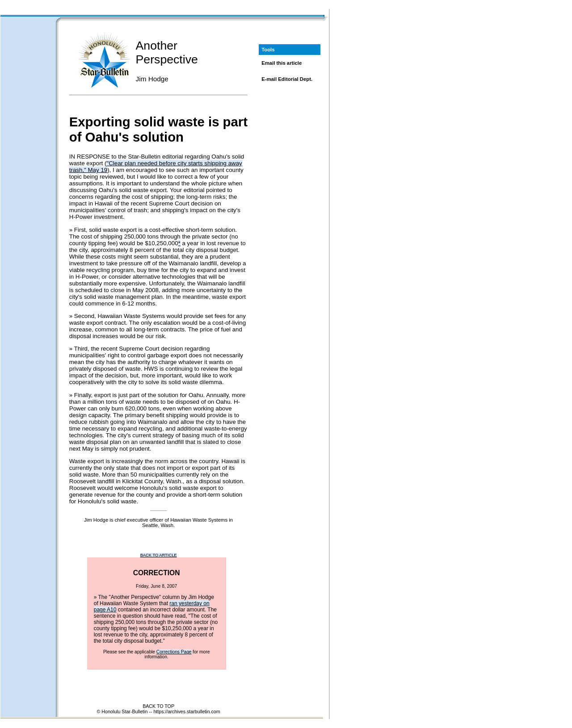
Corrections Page (174, 652)
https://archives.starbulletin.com (187, 711)
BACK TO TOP (158, 706)
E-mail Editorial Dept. (287, 79)
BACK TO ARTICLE (159, 555)
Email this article (282, 63)
